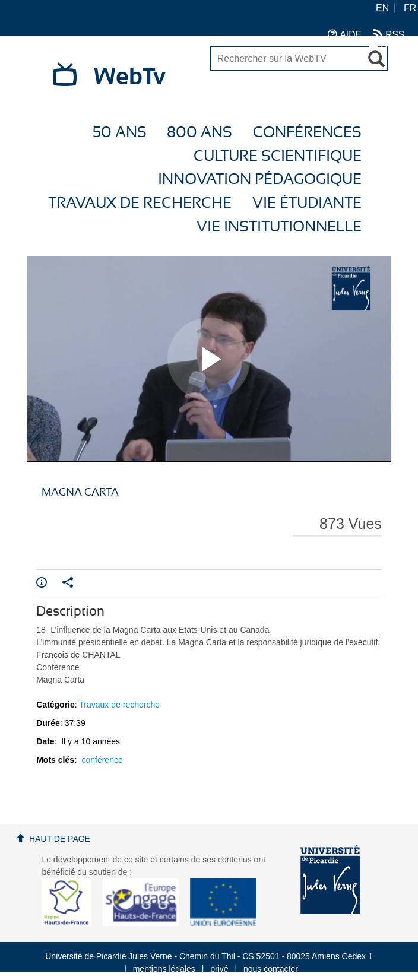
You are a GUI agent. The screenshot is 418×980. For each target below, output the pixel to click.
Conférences (307, 133)
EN (382, 8)
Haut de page (60, 839)
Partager (68, 582)
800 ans (199, 133)
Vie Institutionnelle (279, 227)
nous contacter (271, 969)
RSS (389, 34)
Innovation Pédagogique (260, 180)
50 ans (120, 133)
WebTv (130, 77)
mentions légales (164, 969)
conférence (102, 760)
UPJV (387, 46)
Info (42, 582)
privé (219, 969)
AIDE (345, 34)
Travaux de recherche (140, 203)
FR (410, 8)
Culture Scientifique (278, 156)
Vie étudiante (307, 203)
